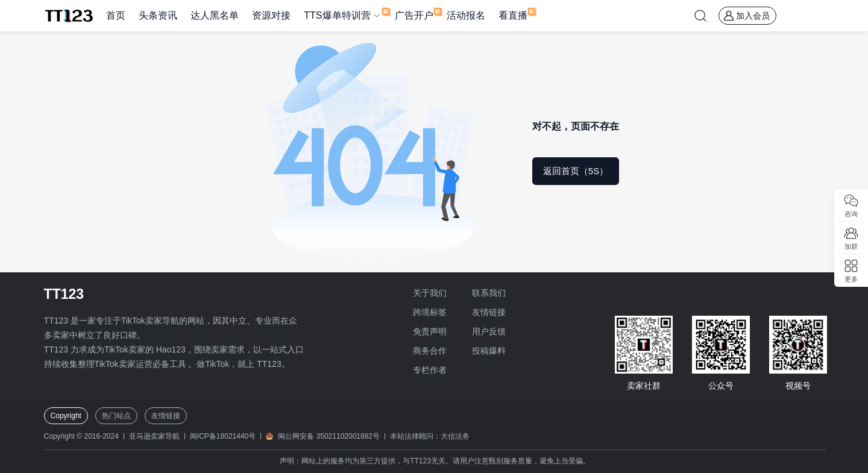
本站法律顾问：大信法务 (430, 436)
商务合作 (430, 351)
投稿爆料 (489, 351)
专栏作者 (430, 370)
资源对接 (271, 15)
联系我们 (489, 293)
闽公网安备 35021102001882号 (329, 436)
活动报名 (466, 15)
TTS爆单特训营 (337, 15)
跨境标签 (430, 312)
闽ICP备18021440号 (223, 436)
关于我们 (430, 293)
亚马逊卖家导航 (154, 436)
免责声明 (430, 331)
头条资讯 (158, 15)
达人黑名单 (215, 15)
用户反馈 (489, 331)
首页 (116, 15)
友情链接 (489, 312)
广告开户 (414, 15)
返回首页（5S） (576, 171)
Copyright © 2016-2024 (81, 436)
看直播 (513, 15)
